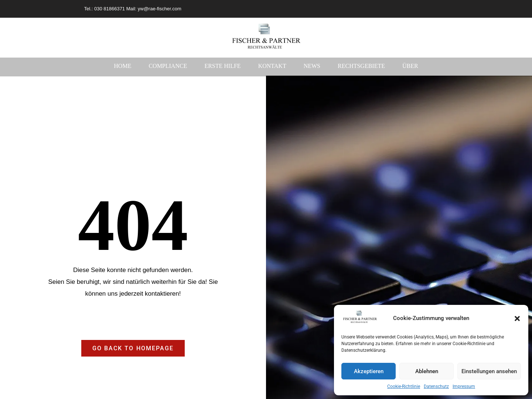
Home (122, 66)
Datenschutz (436, 386)
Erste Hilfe (222, 66)
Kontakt (272, 66)
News (312, 66)
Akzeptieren (369, 371)
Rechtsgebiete (361, 66)
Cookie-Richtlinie (404, 386)
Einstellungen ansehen (489, 371)
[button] (517, 319)
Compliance (168, 66)
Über (410, 66)
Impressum (464, 386)
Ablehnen (427, 371)
